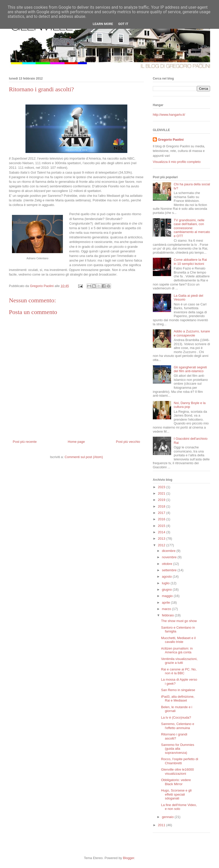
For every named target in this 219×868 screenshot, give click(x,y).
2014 (162, 532)
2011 (162, 825)
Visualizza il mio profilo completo (177, 162)
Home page (76, 442)
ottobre (168, 564)
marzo (167, 609)
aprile (166, 603)
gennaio (168, 817)
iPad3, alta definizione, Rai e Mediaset (178, 699)
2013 (162, 539)
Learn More (103, 24)
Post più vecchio (128, 442)
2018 (162, 506)
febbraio (168, 615)
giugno (167, 590)
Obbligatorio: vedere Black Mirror (176, 782)
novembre (170, 557)
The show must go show (179, 621)
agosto (167, 576)
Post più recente (25, 442)
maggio (168, 596)
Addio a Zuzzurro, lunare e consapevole (192, 333)
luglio (166, 583)
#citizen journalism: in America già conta (177, 650)
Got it (123, 24)
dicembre (169, 551)
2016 (162, 519)
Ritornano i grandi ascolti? (174, 736)
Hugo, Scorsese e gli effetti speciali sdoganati (176, 794)
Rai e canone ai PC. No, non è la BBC (179, 671)
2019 (162, 500)
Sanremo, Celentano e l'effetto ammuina (177, 726)
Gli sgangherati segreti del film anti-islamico (190, 369)
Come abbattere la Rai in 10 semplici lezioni (190, 262)
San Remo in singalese (178, 690)
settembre (170, 570)
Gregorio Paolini (171, 140)
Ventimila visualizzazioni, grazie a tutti (179, 661)
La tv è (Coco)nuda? (176, 717)
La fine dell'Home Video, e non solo (179, 807)
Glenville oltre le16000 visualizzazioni (177, 772)
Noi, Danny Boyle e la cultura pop (190, 405)
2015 (162, 526)
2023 (162, 487)
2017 (162, 513)
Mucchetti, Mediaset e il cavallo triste (178, 640)
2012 (162, 545)
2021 (162, 493)
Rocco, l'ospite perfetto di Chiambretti (180, 761)
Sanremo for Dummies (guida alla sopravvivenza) (177, 749)
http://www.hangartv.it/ (169, 115)
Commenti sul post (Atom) (84, 457)
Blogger (129, 858)
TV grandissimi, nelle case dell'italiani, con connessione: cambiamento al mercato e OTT (192, 228)
